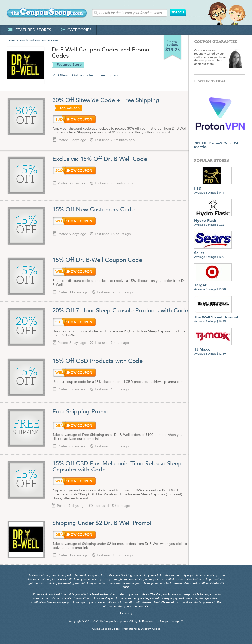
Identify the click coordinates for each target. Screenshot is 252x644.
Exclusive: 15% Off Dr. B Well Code (100, 159)
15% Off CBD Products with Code (98, 361)
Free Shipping (109, 75)
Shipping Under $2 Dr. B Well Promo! (102, 523)
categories (76, 30)
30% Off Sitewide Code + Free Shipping (106, 101)
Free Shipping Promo (81, 412)
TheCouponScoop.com (114, 621)
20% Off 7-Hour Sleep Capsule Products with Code (120, 311)
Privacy (126, 613)
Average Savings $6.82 (213, 221)
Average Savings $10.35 (216, 318)
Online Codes (83, 75)
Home (12, 41)
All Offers (60, 75)
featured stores (29, 30)
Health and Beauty (31, 41)
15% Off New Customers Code (94, 210)
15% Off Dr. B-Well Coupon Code (97, 260)
